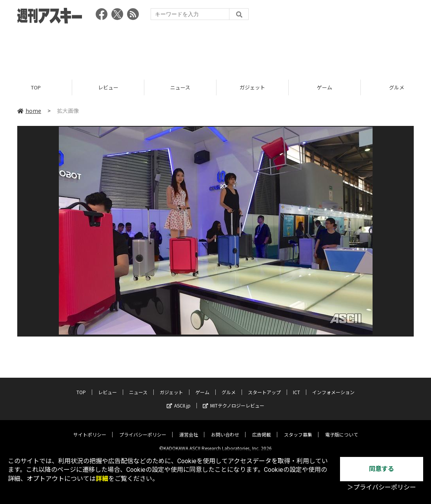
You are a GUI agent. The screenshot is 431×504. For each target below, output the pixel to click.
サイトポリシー (90, 428)
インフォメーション (333, 386)
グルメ (229, 386)
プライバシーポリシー (143, 428)
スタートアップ (264, 386)
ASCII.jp (179, 399)
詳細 (102, 479)
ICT (296, 386)
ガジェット (252, 87)
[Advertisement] (216, 49)
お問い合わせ (225, 428)
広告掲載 (262, 428)
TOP (36, 87)
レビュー (108, 87)
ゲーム (325, 87)
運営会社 (189, 428)
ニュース (180, 87)
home (29, 111)
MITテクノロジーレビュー (234, 399)
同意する (382, 469)
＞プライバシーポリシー (382, 487)
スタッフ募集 (298, 428)
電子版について (342, 428)
